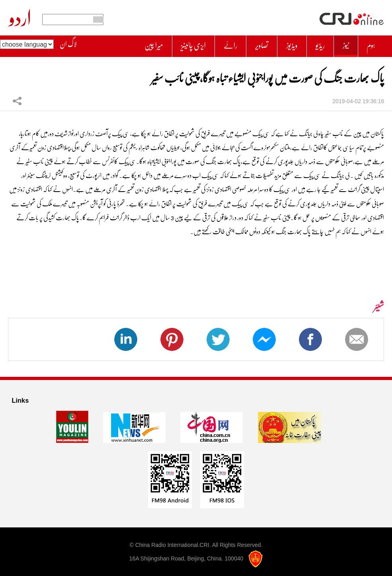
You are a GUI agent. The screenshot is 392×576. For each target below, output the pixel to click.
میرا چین (138, 44)
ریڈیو (316, 44)
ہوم (370, 44)
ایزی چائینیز (181, 44)
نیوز (343, 44)
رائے (221, 44)
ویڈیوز (287, 44)
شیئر (17, 97)
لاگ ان (68, 44)
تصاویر (255, 44)
